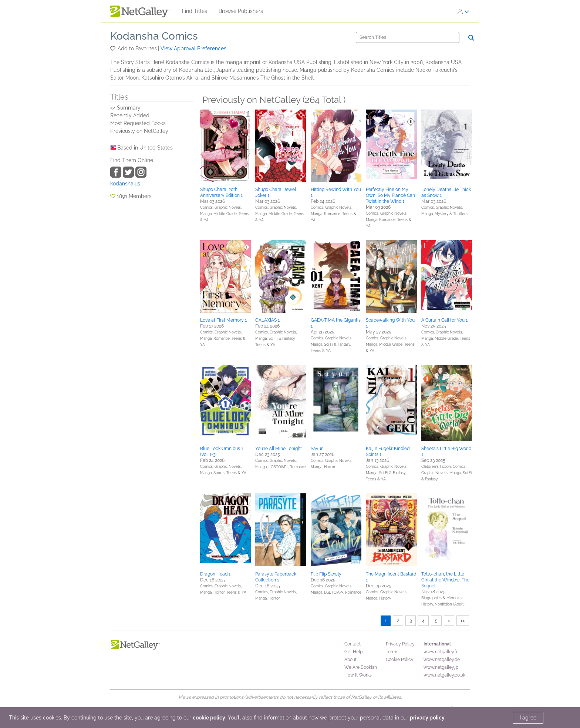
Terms (392, 652)
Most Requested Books (138, 123)
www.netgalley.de (442, 660)
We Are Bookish (361, 667)
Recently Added (130, 115)
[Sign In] (463, 11)
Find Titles (195, 11)
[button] (113, 48)
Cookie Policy (400, 660)
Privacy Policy (400, 644)
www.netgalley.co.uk (444, 675)
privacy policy (427, 718)
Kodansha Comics (154, 36)
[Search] (408, 37)
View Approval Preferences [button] (193, 48)
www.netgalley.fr (441, 652)
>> (463, 621)
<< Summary (125, 108)
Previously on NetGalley (139, 131)
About (350, 660)
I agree (528, 718)
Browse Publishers (241, 11)
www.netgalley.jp (441, 667)
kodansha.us (125, 184)
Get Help (353, 652)
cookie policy (209, 718)
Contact (353, 644)
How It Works (358, 675)
